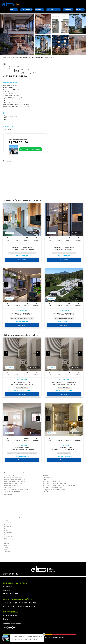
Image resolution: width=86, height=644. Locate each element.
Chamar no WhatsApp (31, 149)
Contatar (22, 260)
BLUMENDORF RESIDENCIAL (64, 318)
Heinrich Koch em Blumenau (15, 480)
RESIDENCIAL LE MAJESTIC (14, 483)
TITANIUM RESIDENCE (12, 491)
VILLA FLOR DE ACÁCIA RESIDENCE (17, 493)
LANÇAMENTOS (26, 10)
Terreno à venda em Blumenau (54, 489)
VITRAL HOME (48, 493)
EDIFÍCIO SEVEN (49, 478)
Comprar (8, 587)
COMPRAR (14, 10)
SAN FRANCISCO (10, 487)
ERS (6, 525)
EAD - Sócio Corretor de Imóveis (20, 606)
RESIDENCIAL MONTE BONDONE (55, 483)
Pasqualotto (9, 542)
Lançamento (26, 57)
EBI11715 (49, 57)
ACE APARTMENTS (11, 476)
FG (5, 529)
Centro (16, 57)
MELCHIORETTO (10, 540)
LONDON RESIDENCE (64, 453)
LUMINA (46, 480)
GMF (6, 530)
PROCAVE (8, 546)
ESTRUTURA (9, 527)
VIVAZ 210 (8, 495)
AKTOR (46, 476)
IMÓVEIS (39, 10)
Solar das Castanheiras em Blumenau (18, 489)
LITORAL (80, 10)
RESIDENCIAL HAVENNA (51, 481)
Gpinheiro (8, 536)
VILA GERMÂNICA (22, 388)
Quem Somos (10, 615)
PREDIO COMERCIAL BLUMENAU (16, 481)
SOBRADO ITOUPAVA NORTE (53, 487)
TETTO (7, 548)
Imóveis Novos (11, 594)
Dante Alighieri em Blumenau (15, 478)
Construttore (9, 523)
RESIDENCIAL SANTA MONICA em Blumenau (59, 485)
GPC (6, 534)
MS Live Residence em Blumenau (64, 253)
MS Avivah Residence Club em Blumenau (22, 253)
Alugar (7, 590)
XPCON (7, 551)
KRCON (7, 538)
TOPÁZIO (46, 491)
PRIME (7, 544)
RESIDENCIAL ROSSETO (13, 485)
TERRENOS (68, 10)
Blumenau (7, 57)
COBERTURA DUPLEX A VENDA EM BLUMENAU (22, 453)
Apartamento (38, 57)
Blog (6, 619)
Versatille (8, 550)
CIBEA (7, 521)
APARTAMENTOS (53, 10)
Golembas (8, 532)
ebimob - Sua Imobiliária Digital (20, 603)
